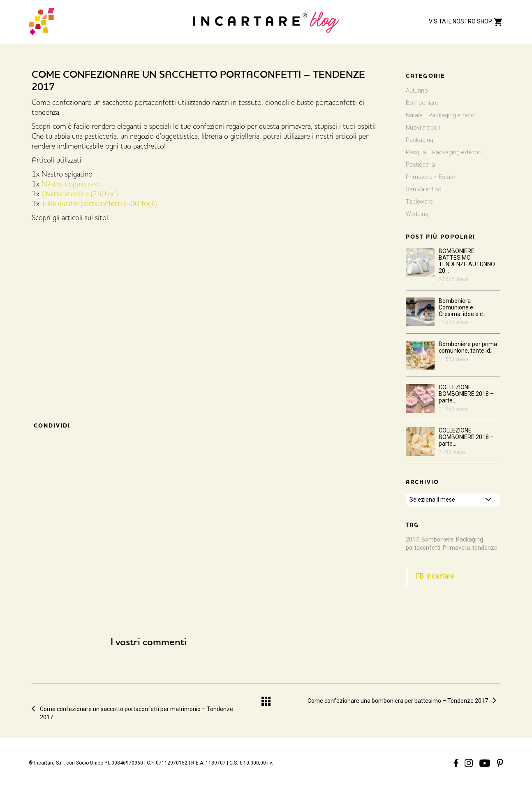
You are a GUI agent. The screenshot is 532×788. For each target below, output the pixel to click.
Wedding (417, 214)
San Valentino (424, 189)
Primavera (456, 548)
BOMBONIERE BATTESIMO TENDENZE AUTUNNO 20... (467, 261)
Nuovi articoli (423, 128)
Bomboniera (437, 539)
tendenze (485, 548)
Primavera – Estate (430, 177)
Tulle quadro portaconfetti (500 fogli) (99, 205)
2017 (412, 539)
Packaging (420, 140)
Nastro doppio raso (71, 185)
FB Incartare (435, 576)
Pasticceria (420, 165)
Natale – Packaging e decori (442, 115)
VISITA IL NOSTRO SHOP (466, 21)
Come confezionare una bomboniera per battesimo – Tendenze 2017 (398, 701)
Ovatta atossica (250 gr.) (80, 195)
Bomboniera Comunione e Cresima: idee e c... (463, 307)
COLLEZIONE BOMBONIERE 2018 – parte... (466, 394)
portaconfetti (423, 548)
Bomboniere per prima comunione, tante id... (468, 347)
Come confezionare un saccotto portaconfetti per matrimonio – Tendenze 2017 (136, 709)
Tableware (419, 202)
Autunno (417, 91)
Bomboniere (422, 103)
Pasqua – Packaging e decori (444, 152)
